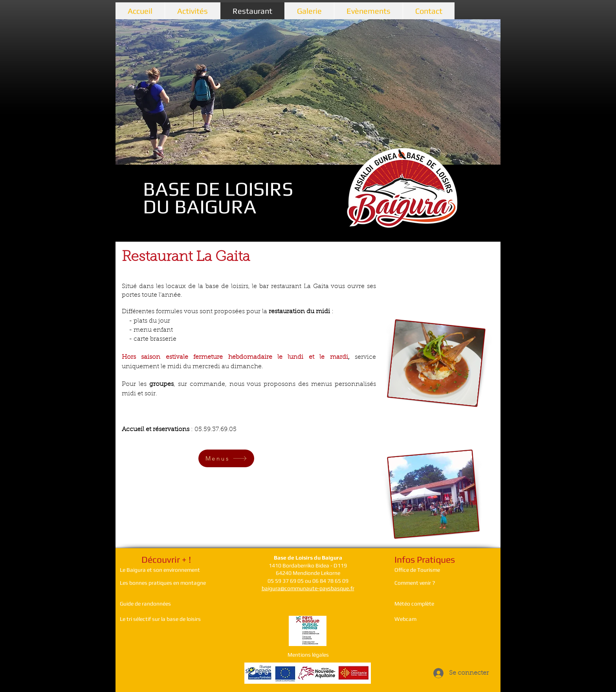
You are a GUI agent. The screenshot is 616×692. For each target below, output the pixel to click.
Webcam (405, 619)
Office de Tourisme (417, 570)
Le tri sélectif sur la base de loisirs (160, 619)
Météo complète (414, 604)
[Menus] (226, 458)
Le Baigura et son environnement (160, 570)
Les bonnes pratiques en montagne (163, 583)
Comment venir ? (415, 583)
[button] (308, 92)
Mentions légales (308, 655)
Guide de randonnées (145, 604)
